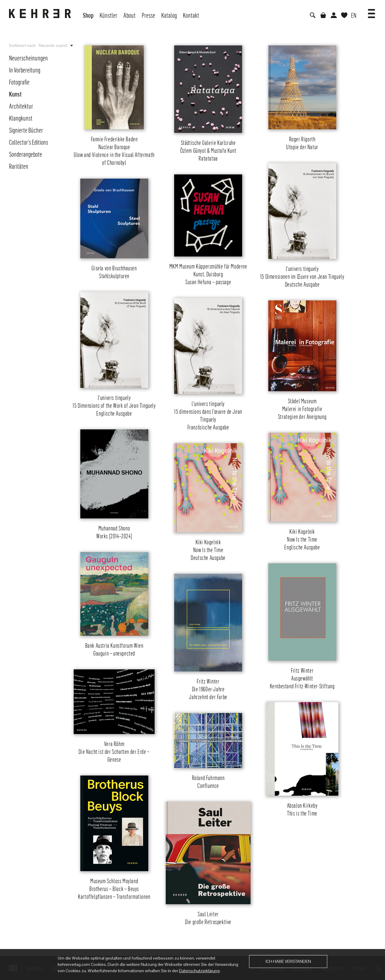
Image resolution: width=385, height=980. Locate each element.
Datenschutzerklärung (199, 971)
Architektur (21, 106)
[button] (371, 11)
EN (354, 15)
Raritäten (19, 166)
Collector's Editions (29, 142)
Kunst (15, 94)
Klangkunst (21, 118)
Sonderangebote (26, 154)
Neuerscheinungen (28, 58)
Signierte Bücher (26, 130)
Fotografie (19, 82)
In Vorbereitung (25, 70)
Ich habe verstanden (288, 961)
